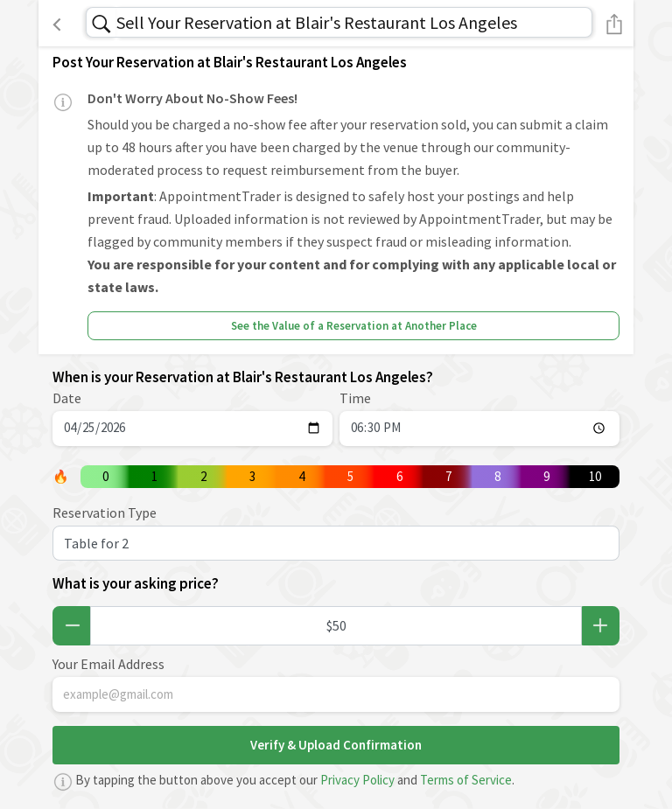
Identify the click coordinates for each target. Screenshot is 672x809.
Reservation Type (105, 513)
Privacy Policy (357, 780)
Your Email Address (108, 664)
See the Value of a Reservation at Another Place (354, 326)
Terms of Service (466, 780)
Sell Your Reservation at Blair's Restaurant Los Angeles (317, 22)
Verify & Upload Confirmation (336, 745)
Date (67, 398)
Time (355, 398)
